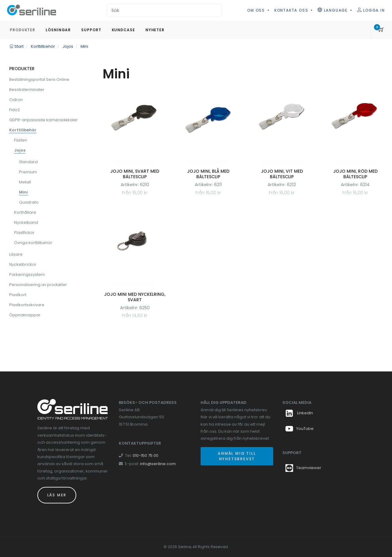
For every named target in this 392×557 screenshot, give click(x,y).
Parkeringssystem (27, 275)
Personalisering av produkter (38, 285)
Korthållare (25, 212)
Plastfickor (24, 233)
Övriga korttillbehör (33, 243)
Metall (25, 182)
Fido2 (15, 110)
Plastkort (18, 295)
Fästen (21, 140)
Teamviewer (309, 468)
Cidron (16, 100)
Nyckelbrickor (23, 264)
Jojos (20, 150)
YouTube (300, 429)
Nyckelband (26, 222)
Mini (23, 192)
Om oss (257, 10)
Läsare (16, 254)
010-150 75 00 (145, 455)
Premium (28, 172)
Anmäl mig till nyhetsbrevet (237, 456)
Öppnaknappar (25, 315)
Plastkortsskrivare (27, 305)
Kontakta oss (292, 10)
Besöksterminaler (27, 90)
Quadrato (29, 202)
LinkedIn (299, 413)
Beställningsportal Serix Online (39, 79)
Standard (28, 162)
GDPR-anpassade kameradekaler (43, 120)
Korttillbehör (23, 130)
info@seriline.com (158, 464)
